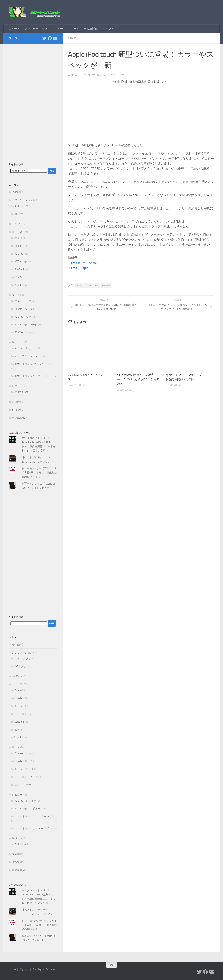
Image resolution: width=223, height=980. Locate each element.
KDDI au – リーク (24, 317)
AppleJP (88, 285)
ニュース (14, 29)
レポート (73, 29)
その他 (16, 192)
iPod (97, 285)
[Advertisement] (33, 101)
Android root (21, 392)
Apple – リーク (23, 301)
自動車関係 (91, 29)
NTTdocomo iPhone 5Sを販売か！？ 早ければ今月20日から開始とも (138, 379)
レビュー (57, 29)
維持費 (16, 410)
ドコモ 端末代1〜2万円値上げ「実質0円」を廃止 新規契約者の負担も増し (39, 473)
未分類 (16, 402)
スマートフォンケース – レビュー (34, 376)
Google (18, 246)
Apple (72, 38)
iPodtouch (106, 285)
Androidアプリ (23, 206)
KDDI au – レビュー (25, 348)
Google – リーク (24, 309)
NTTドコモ (21, 262)
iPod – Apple (80, 268)
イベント (108, 29)
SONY (18, 277)
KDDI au (19, 254)
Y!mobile (19, 285)
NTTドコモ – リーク (26, 325)
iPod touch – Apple (84, 263)
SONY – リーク (23, 332)
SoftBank (19, 269)
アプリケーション (36, 29)
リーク (16, 295)
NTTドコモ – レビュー (27, 356)
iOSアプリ (20, 214)
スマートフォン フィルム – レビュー (36, 364)
